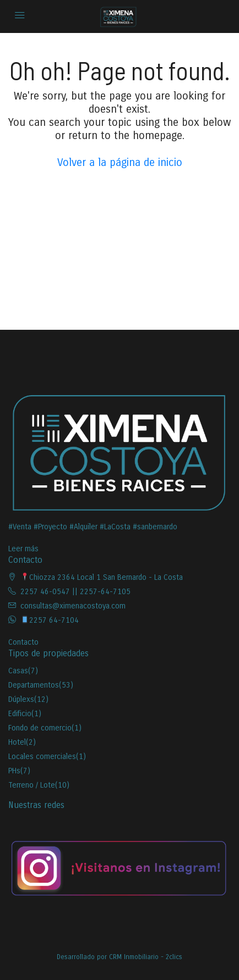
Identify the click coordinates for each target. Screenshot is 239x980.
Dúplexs (21, 699)
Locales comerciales (42, 757)
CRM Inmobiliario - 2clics (146, 957)
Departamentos (34, 685)
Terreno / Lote (32, 785)
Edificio (20, 714)
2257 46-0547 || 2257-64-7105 (75, 592)
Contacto (23, 642)
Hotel (17, 742)
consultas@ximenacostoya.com (73, 606)
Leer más (23, 549)
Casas (18, 671)
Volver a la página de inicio (120, 162)
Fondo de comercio (40, 728)
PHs (14, 771)
